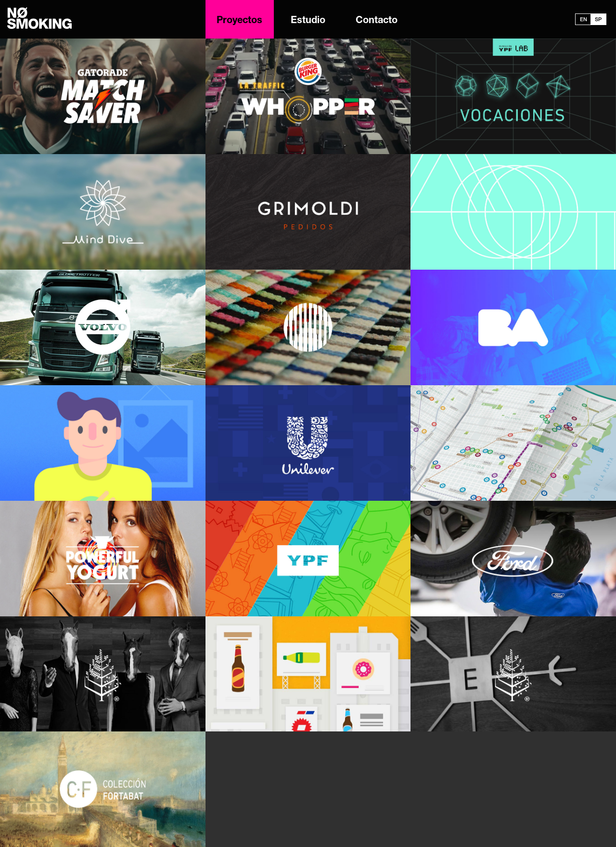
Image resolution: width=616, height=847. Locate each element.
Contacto (377, 21)
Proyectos (239, 21)
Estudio (308, 21)
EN (584, 20)
